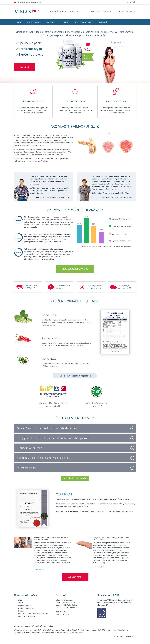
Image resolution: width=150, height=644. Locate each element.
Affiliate (21, 603)
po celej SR (127, 288)
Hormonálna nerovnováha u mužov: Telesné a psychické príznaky (51, 539)
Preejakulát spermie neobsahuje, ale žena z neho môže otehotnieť (111, 539)
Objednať (102, 22)
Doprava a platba (130, 2)
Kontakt (21, 611)
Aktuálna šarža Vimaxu (27, 616)
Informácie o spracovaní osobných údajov (34, 614)
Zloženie (65, 22)
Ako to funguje (34, 22)
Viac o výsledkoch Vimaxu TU (75, 269)
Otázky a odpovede (83, 22)
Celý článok (39, 569)
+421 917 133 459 (101, 11)
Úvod (19, 22)
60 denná (91, 286)
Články (21, 600)
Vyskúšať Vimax (75, 577)
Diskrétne (59, 286)
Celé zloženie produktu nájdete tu (75, 376)
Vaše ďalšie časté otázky (75, 478)
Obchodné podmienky (26, 608)
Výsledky (51, 22)
